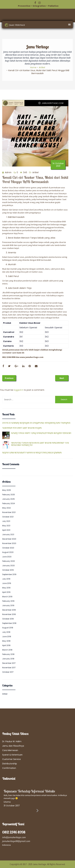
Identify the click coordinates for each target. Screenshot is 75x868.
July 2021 (6, 521)
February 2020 (9, 561)
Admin (7, 172)
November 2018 (9, 614)
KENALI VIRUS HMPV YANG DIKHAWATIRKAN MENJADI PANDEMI (41, 433)
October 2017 (8, 672)
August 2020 (8, 552)
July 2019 (6, 579)
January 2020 (8, 566)
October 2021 (8, 517)
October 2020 (8, 548)
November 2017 (9, 668)
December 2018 (9, 610)
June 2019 (7, 583)
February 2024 (9, 503)
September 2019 (9, 574)
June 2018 (7, 637)
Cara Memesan (10, 750)
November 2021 (9, 512)
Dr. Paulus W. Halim (12, 741)
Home (33, 67)
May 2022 (6, 508)
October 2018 (8, 619)
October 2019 (8, 570)
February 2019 (8, 601)
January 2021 (8, 534)
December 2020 (9, 539)
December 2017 (9, 663)
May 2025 (7, 490)
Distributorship (10, 764)
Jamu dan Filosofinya (13, 746)
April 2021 (6, 530)
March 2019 (7, 597)
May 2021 (6, 526)
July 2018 (6, 632)
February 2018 (8, 654)
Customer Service (11, 759)
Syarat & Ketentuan (12, 755)
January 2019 (8, 605)
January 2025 (8, 499)
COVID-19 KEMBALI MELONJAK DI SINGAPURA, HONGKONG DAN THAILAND (36, 423)
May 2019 (6, 588)
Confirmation (9, 768)
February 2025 (9, 495)
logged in (19, 390)
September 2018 (9, 623)
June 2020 (7, 557)
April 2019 (6, 592)
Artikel (42, 67)
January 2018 (8, 659)
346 (24, 172)
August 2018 (8, 628)
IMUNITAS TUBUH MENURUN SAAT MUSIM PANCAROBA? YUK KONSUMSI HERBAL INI (40, 444)
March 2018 (7, 650)
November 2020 (9, 543)
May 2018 (6, 641)
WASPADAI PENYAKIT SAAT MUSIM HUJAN (22, 428)
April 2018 (6, 645)
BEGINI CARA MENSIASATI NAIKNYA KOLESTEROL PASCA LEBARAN (32, 453)
